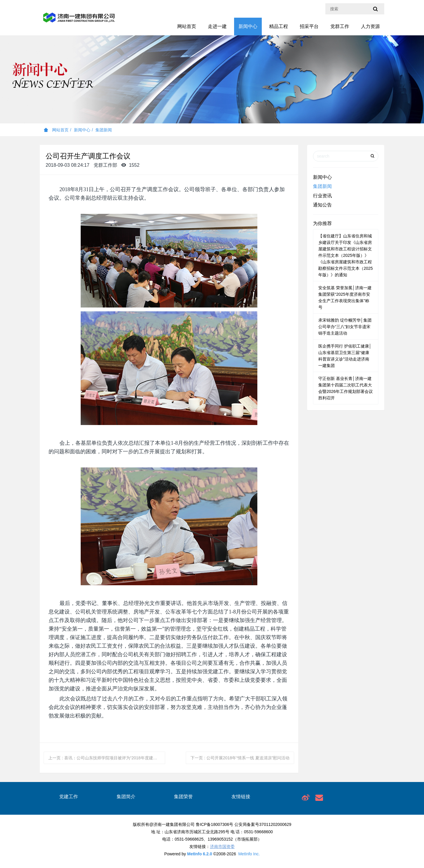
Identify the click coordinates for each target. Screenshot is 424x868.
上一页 (107, 758)
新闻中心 (248, 26)
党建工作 (69, 797)
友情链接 (241, 797)
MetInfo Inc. (249, 854)
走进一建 (217, 26)
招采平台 (309, 26)
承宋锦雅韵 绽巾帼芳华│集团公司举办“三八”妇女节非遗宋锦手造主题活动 (345, 327)
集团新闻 (104, 130)
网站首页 (187, 26)
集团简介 (126, 797)
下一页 (240, 758)
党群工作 (340, 26)
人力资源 (370, 26)
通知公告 (322, 205)
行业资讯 (322, 196)
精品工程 (279, 26)
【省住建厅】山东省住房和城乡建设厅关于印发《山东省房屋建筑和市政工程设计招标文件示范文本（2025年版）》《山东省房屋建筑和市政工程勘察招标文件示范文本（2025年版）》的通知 (346, 255)
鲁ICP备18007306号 (215, 824)
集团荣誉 (183, 797)
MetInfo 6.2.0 (199, 854)
